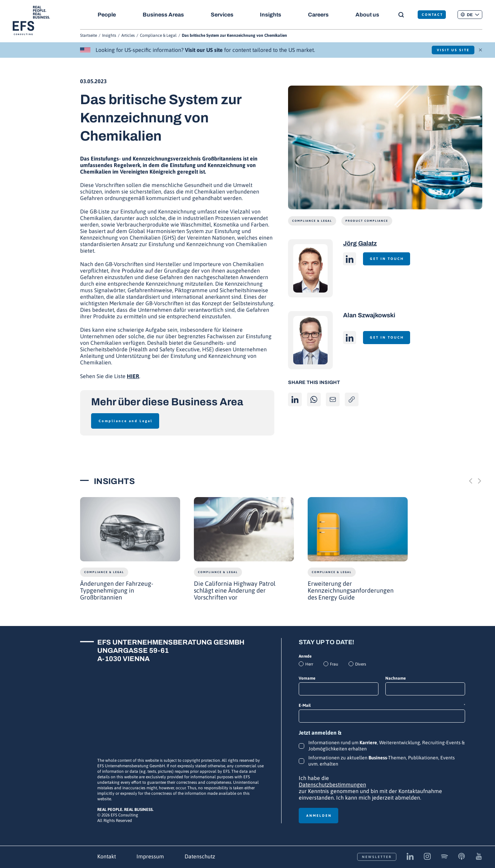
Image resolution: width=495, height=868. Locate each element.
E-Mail (382, 706)
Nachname (395, 678)
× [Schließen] (480, 49)
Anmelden (319, 816)
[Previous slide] (471, 481)
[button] (470, 15)
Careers (319, 15)
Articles (128, 35)
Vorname (307, 678)
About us (368, 15)
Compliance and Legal (126, 421)
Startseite (89, 35)
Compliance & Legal (158, 35)
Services (222, 15)
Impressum (150, 856)
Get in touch (388, 259)
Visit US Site (452, 50)
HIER (133, 376)
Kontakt (107, 856)
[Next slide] (480, 481)
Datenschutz (200, 856)
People (107, 15)
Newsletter (377, 857)
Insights (271, 15)
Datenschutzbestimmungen (332, 784)
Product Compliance (367, 221)
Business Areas (163, 15)
